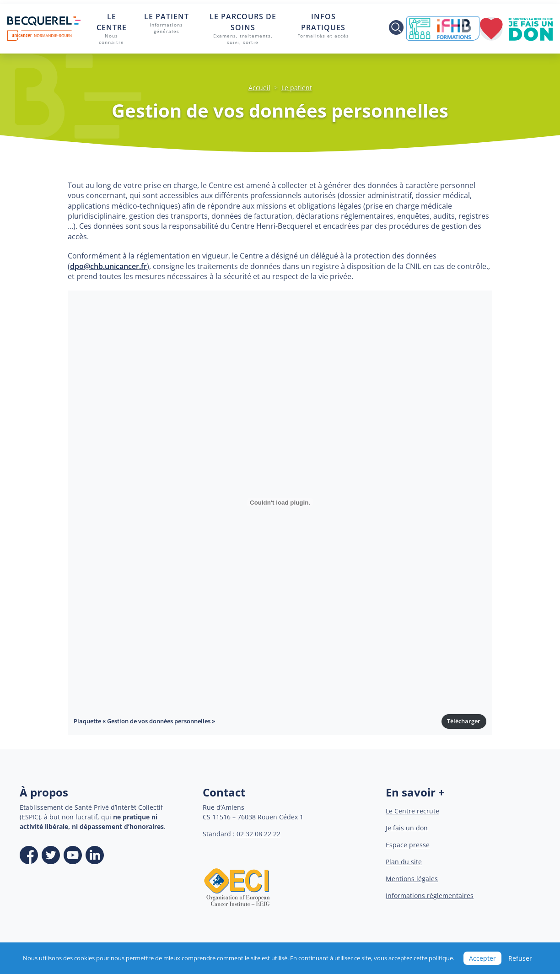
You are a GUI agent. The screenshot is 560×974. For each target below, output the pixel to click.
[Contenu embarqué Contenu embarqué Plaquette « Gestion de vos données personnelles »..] (280, 502)
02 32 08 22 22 (258, 834)
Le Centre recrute (412, 811)
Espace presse (408, 845)
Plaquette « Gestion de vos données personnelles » (144, 721)
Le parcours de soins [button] (243, 29)
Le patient (297, 88)
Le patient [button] (166, 23)
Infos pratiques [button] (323, 25)
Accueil (259, 88)
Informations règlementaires (430, 896)
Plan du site (404, 862)
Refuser (520, 958)
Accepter (482, 958)
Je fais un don (407, 828)
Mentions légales (412, 879)
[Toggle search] (390, 28)
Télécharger (464, 721)
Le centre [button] (111, 29)
